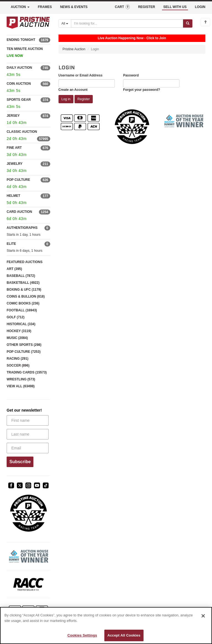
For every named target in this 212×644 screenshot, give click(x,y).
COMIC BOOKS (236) (23, 303)
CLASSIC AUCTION (22, 132)
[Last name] (28, 434)
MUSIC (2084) (17, 338)
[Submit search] (188, 23)
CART (122, 7)
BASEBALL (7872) (21, 276)
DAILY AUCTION (19, 68)
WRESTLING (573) (21, 379)
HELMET (13, 196)
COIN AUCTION (19, 84)
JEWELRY (15, 164)
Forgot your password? (142, 90)
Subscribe (20, 462)
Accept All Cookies (124, 635)
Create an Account (73, 90)
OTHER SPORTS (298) (24, 345)
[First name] (28, 420)
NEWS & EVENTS (74, 7)
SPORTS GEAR (19, 100)
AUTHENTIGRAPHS (22, 228)
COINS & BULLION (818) (26, 296)
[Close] (203, 616)
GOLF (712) (16, 317)
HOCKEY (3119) (19, 331)
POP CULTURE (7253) (24, 352)
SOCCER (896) (18, 365)
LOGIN (200, 7)
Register (84, 99)
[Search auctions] (127, 23)
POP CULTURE (18, 180)
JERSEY (13, 116)
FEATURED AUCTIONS (25, 262)
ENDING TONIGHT (21, 40)
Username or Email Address (81, 75)
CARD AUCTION (19, 212)
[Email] (28, 448)
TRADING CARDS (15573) (27, 372)
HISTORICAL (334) (21, 324)
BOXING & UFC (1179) (24, 290)
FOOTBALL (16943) (22, 310)
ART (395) (14, 269)
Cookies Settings (82, 635)
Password (131, 75)
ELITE (11, 244)
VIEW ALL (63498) (21, 386)
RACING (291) (18, 359)
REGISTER (146, 7)
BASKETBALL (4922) (23, 283)
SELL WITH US (175, 7)
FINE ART (14, 148)
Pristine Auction (74, 49)
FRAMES (45, 7)
